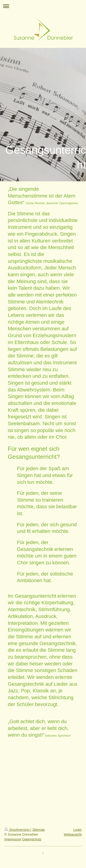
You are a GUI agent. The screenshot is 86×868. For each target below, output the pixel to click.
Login (78, 830)
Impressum (13, 839)
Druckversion (17, 830)
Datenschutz (32, 839)
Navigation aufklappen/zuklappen (43, 6)
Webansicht (73, 834)
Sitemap (39, 830)
